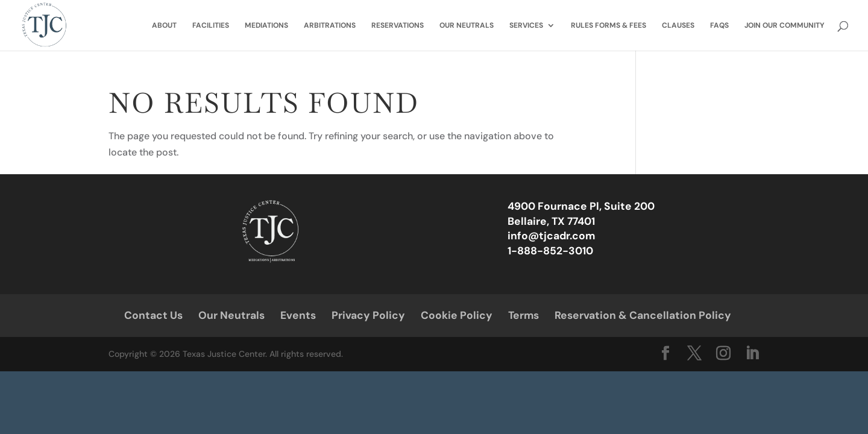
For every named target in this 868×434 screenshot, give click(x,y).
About (164, 26)
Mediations (266, 26)
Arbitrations (330, 26)
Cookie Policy (457, 315)
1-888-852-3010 (550, 251)
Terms (524, 315)
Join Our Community (785, 26)
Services (526, 26)
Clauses (678, 26)
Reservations (398, 26)
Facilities (211, 26)
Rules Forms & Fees (609, 26)
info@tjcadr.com (551, 236)
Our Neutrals (467, 26)
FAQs (719, 26)
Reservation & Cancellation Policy (643, 315)
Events (298, 315)
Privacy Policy (368, 315)
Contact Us (153, 315)
